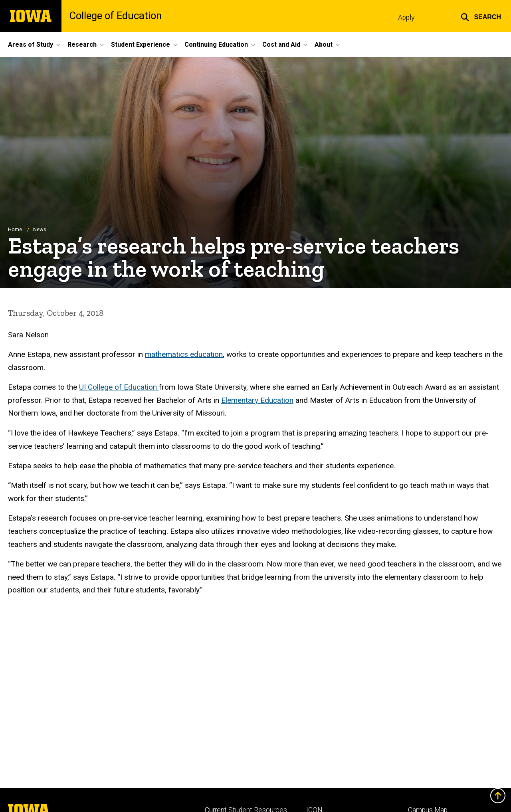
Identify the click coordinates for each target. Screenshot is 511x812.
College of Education (116, 16)
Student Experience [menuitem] (141, 45)
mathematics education (184, 355)
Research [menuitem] (82, 45)
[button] (481, 16)
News (40, 230)
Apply (406, 18)
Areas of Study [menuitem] (31, 45)
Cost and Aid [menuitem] (281, 45)
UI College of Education (119, 387)
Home (15, 230)
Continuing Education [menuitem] (216, 45)
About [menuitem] (324, 45)
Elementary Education (257, 400)
